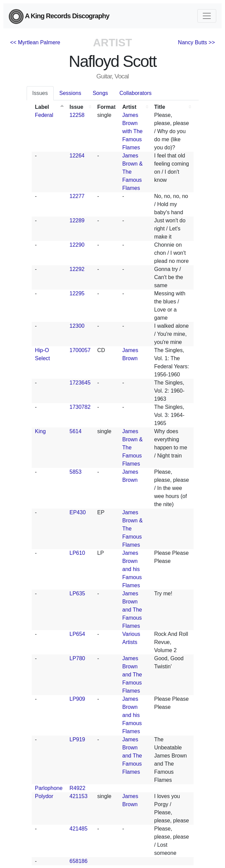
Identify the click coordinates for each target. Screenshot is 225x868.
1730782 (80, 407)
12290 (77, 245)
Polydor (44, 796)
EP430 (78, 512)
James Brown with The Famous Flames (133, 131)
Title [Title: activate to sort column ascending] (160, 107)
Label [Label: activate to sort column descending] (42, 107)
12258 (77, 115)
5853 (76, 472)
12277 (77, 196)
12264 (77, 156)
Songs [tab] (100, 93)
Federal (44, 115)
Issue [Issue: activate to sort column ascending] (76, 107)
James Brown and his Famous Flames (132, 569)
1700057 (80, 350)
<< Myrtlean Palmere (35, 42)
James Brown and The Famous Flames (132, 610)
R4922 (77, 788)
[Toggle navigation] (207, 16)
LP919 (77, 739)
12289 (77, 220)
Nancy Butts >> (196, 42)
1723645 (80, 383)
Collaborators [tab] (135, 93)
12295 (77, 293)
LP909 (77, 699)
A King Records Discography (59, 17)
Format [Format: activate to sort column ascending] (106, 107)
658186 (78, 861)
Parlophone (49, 788)
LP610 (77, 553)
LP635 (77, 593)
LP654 (77, 634)
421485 (78, 829)
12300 (77, 326)
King (40, 431)
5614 (76, 431)
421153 (78, 796)
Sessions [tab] (70, 93)
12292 (77, 269)
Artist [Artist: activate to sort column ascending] (130, 107)
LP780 (77, 658)
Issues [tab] (40, 93)
